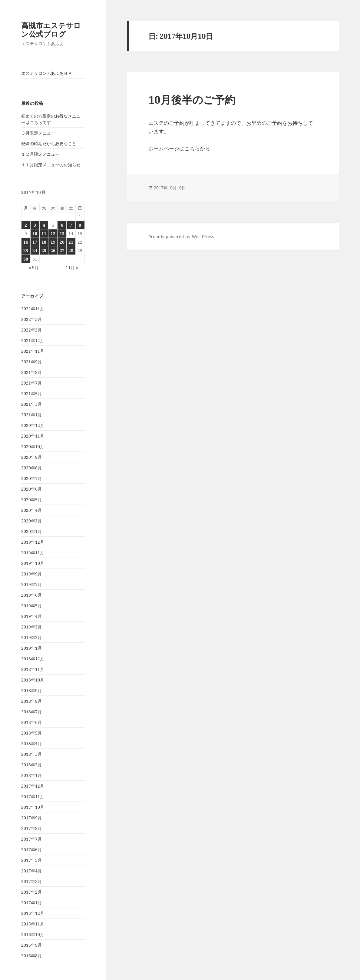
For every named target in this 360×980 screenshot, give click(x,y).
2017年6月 (31, 850)
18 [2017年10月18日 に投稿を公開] (44, 242)
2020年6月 (31, 489)
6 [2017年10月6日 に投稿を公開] (62, 225)
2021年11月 (33, 351)
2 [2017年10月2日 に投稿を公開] (26, 225)
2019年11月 (33, 553)
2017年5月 (31, 860)
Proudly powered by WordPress (181, 237)
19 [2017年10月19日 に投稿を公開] (53, 242)
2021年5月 (31, 393)
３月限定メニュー (38, 133)
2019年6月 (31, 595)
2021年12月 (33, 340)
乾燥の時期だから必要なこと (49, 143)
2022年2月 (31, 330)
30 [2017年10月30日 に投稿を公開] (26, 259)
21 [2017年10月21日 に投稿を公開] (71, 242)
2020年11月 (33, 436)
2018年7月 (31, 712)
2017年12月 (33, 786)
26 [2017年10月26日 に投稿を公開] (53, 250)
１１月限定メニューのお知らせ (51, 165)
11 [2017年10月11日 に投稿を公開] (44, 233)
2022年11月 (33, 309)
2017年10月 (33, 807)
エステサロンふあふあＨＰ (47, 73)
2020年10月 (33, 447)
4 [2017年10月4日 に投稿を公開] (44, 225)
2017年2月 (31, 892)
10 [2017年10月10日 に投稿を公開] (35, 233)
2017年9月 (31, 818)
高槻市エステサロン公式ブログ (51, 30)
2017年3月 (31, 881)
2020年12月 (33, 425)
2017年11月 (33, 797)
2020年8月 (31, 468)
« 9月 (34, 267)
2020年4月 (31, 510)
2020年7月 (31, 478)
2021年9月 (31, 362)
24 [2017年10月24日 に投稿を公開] (35, 250)
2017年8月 (31, 828)
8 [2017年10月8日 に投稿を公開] (80, 225)
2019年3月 (31, 627)
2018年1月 (31, 775)
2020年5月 (31, 500)
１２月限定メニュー (40, 154)
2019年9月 (31, 574)
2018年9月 (31, 690)
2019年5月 (31, 606)
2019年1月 (31, 648)
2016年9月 (31, 945)
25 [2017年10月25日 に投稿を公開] (44, 250)
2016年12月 (33, 913)
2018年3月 (31, 754)
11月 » (72, 267)
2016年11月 (33, 924)
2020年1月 (31, 531)
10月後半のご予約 (192, 100)
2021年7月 (31, 383)
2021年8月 (31, 372)
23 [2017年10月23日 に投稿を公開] (26, 250)
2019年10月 (33, 563)
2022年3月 (31, 319)
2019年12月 (33, 542)
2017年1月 (31, 903)
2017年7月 (31, 839)
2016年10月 (33, 934)
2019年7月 (31, 584)
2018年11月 (33, 669)
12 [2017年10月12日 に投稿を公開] (53, 233)
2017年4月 (31, 871)
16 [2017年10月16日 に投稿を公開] (26, 242)
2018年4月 (31, 743)
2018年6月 (31, 722)
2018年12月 (33, 659)
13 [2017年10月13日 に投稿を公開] (62, 233)
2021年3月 (31, 404)
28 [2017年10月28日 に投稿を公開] (71, 250)
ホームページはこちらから (179, 148)
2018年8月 (31, 701)
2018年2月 (31, 765)
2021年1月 (31, 415)
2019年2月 (31, 637)
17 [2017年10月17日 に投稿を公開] (35, 242)
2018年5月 (31, 733)
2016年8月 (31, 956)
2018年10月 (33, 680)
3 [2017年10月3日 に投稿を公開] (35, 225)
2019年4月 (31, 616)
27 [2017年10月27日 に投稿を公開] (62, 250)
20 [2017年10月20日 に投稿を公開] (62, 242)
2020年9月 (31, 457)
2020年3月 (31, 521)
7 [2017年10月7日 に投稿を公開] (71, 225)
